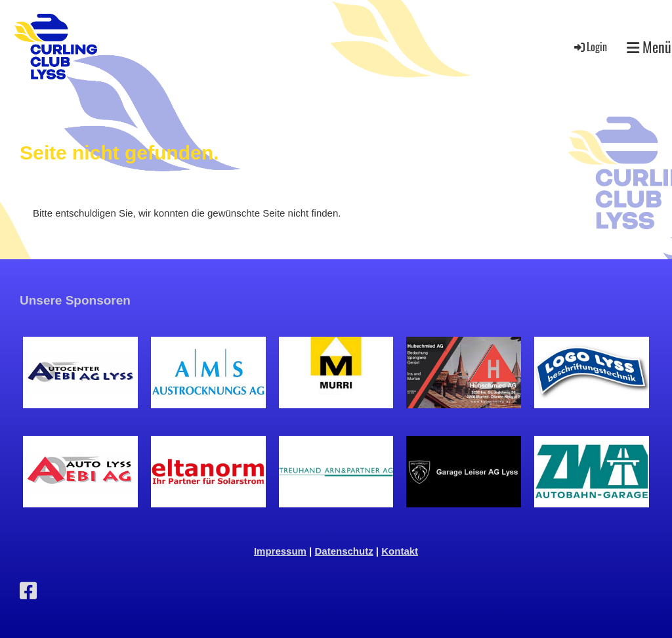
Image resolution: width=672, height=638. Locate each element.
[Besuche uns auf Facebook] (28, 591)
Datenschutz (344, 551)
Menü (649, 47)
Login (590, 47)
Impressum (280, 551)
